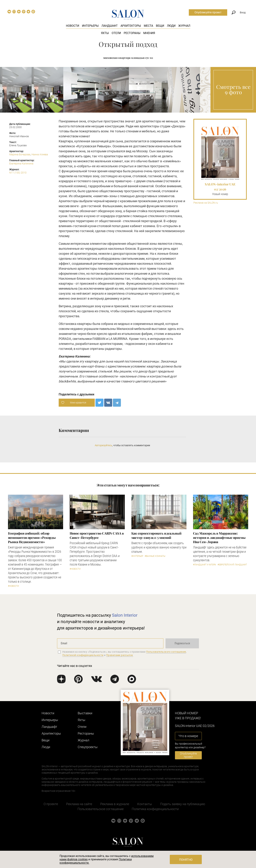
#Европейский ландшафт (232, 565)
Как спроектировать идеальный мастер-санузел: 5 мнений (156, 535)
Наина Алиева (40, 154)
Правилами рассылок (120, 655)
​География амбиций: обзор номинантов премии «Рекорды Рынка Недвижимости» (32, 538)
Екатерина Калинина (21, 164)
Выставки (85, 713)
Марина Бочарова (20, 154)
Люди (171, 26)
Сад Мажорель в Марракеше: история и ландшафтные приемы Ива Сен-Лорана (219, 538)
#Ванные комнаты (155, 556)
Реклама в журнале (115, 804)
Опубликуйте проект (208, 12)
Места (148, 26)
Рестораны (132, 33)
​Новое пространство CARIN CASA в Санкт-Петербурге (97, 535)
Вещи (160, 26)
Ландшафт (110, 26)
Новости (73, 26)
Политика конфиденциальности (155, 809)
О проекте (51, 804)
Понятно (186, 860)
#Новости (14, 586)
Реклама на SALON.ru (206, 203)
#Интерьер (137, 556)
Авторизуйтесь (103, 445)
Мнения (149, 33)
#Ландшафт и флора (205, 565)
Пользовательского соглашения (166, 652)
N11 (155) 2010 (18, 173)
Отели (116, 33)
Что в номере (188, 736)
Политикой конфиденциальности (83, 655)
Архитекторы (131, 26)
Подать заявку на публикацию (183, 804)
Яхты (105, 33)
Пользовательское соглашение (101, 809)
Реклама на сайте (79, 804)
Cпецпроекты (88, 747)
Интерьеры (90, 26)
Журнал (184, 26)
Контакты (145, 804)
